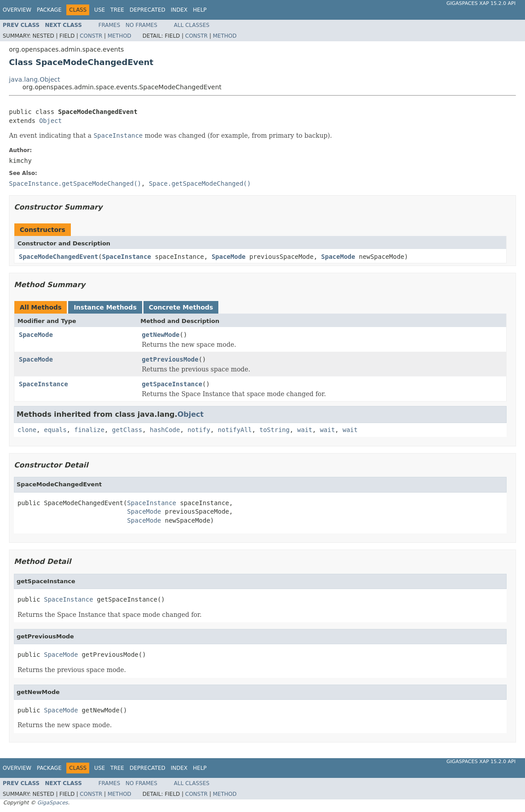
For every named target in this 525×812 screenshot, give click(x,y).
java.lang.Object (35, 79)
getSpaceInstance (172, 384)
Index (179, 10)
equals (55, 430)
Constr (91, 36)
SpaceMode (229, 257)
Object (50, 121)
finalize (89, 430)
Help (200, 10)
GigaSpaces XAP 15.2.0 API (481, 3)
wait (305, 430)
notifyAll (235, 430)
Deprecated (148, 10)
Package (49, 10)
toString (275, 430)
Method (119, 36)
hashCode (165, 430)
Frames (110, 25)
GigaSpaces (52, 803)
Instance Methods (105, 307)
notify (199, 430)
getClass (127, 430)
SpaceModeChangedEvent (59, 257)
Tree (117, 10)
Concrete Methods (181, 307)
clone (27, 430)
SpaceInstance (126, 257)
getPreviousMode (170, 359)
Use (100, 10)
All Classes (192, 25)
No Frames (141, 25)
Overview (17, 10)
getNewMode (161, 335)
